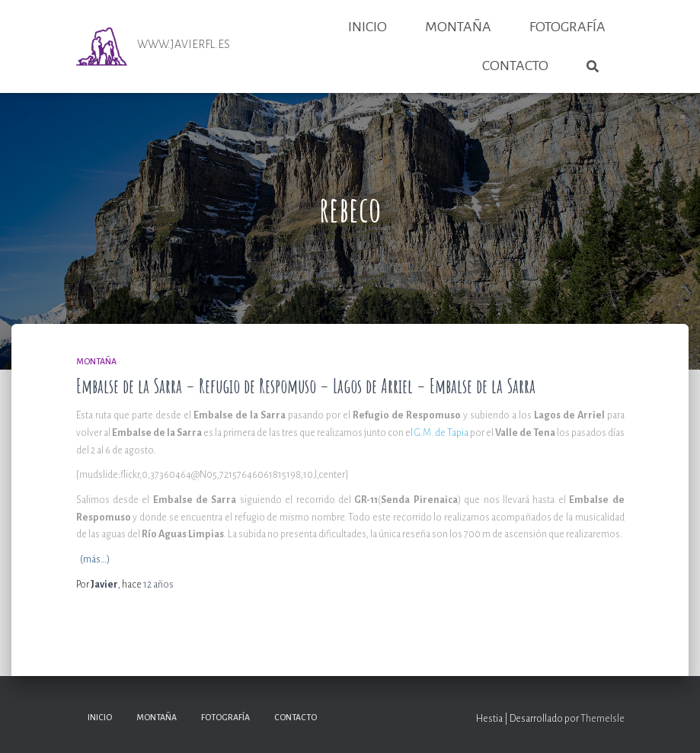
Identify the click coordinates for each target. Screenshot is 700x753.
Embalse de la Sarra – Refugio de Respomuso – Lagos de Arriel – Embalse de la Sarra (306, 386)
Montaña (458, 27)
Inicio (368, 27)
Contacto (515, 66)
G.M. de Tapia (441, 433)
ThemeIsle (603, 719)
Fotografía (567, 27)
